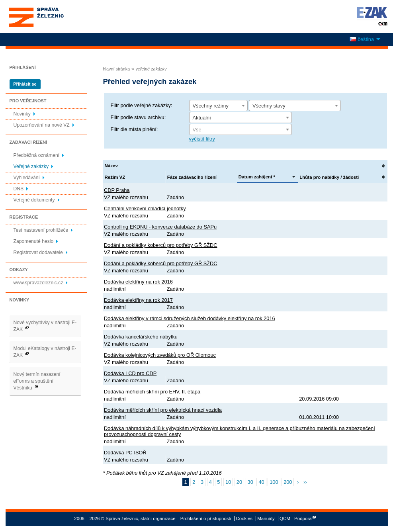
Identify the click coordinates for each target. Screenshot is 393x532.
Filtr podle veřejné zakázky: (142, 105)
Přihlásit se (25, 84)
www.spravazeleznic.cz (38, 283)
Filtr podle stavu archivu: (138, 117)
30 (250, 482)
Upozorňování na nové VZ (42, 125)
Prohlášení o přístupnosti (206, 518)
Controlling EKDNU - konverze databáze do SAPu (160, 227)
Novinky (22, 114)
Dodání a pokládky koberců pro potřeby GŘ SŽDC (161, 245)
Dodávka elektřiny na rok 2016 (138, 282)
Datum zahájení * (257, 177)
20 (239, 482)
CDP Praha (117, 190)
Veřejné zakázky (31, 166)
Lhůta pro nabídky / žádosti (329, 177)
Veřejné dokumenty (34, 200)
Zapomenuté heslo (34, 241)
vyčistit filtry (202, 139)
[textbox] (240, 130)
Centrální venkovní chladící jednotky (145, 208)
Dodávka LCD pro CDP (130, 373)
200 (288, 482)
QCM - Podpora (296, 518)
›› (305, 482)
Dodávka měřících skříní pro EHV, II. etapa (152, 392)
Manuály (266, 518)
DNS (19, 189)
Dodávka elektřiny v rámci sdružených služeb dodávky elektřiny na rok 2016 (190, 318)
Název (111, 166)
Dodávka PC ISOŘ (125, 453)
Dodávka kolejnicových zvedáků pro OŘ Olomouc (160, 355)
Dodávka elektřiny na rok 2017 (138, 300)
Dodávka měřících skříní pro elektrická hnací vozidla (163, 410)
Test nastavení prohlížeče (41, 230)
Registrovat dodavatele (38, 252)
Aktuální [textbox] (202, 118)
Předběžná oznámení (37, 155)
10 (228, 482)
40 (261, 482)
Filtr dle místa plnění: (134, 129)
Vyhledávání (27, 178)
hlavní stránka (117, 69)
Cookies (244, 518)
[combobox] (218, 106)
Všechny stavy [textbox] (269, 106)
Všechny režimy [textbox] (211, 106)
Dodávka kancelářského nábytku (141, 337)
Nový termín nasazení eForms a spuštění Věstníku (37, 381)
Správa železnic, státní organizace (51, 17)
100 (274, 482)
